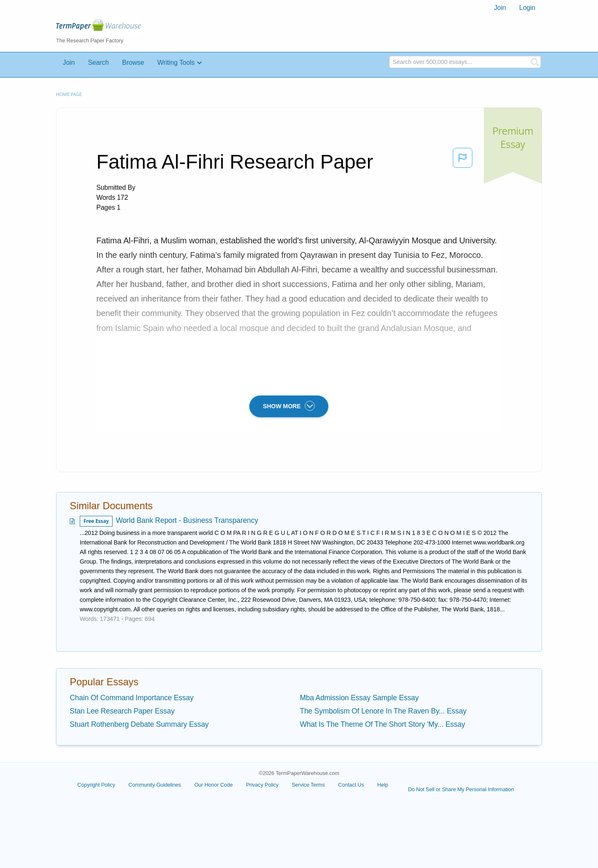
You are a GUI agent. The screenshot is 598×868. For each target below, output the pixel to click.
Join (500, 8)
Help (383, 785)
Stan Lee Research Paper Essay (122, 711)
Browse (133, 63)
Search (98, 63)
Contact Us (351, 785)
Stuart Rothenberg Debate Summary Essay (139, 724)
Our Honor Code (214, 785)
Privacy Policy (262, 785)
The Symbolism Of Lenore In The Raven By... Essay (383, 711)
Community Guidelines (155, 785)
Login (527, 8)
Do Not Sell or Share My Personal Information (461, 789)
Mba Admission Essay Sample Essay (359, 698)
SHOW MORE (289, 406)
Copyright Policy (96, 785)
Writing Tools (176, 63)
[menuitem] (500, 8)
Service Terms (309, 785)
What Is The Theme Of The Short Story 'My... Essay (382, 724)
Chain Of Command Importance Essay (132, 698)
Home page (69, 94)
